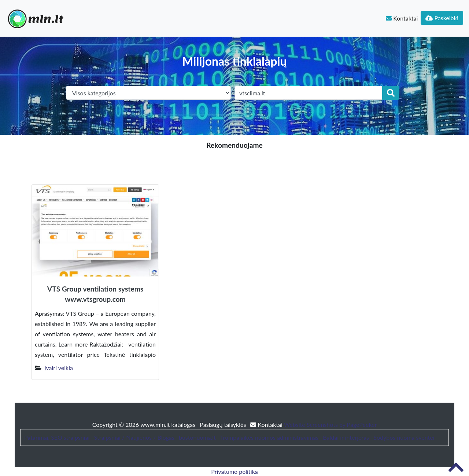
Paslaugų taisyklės (224, 424)
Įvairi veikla (59, 368)
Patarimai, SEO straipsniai (57, 437)
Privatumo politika (234, 471)
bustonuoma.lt (197, 437)
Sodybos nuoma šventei (404, 437)
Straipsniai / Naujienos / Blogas (134, 437)
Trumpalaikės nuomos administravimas (269, 437)
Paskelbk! (442, 18)
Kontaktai (402, 18)
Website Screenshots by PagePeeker (330, 424)
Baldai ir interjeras (346, 437)
